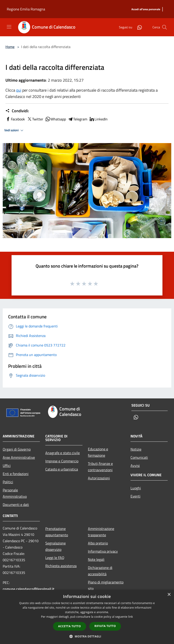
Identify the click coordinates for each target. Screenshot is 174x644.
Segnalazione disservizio (56, 546)
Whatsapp (56, 119)
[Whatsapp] (138, 27)
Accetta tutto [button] (70, 626)
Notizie (136, 449)
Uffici (7, 466)
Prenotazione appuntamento (57, 532)
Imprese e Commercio (62, 461)
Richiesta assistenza (61, 566)
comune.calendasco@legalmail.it (29, 589)
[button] (87, 636)
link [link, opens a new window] (131, 617)
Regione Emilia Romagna (26, 9)
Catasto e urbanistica (62, 469)
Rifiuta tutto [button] (105, 626)
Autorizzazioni (99, 478)
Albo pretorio (98, 543)
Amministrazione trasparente (101, 532)
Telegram (77, 119)
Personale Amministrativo (15, 493)
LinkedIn (98, 119)
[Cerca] (164, 27)
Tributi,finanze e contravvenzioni (100, 467)
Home (10, 47)
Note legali (96, 559)
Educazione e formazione (98, 452)
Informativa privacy (103, 551)
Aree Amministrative (19, 457)
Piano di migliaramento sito (106, 585)
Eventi (135, 496)
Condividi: (17, 111)
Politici (8, 482)
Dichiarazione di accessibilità (100, 571)
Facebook (15, 119)
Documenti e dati (16, 505)
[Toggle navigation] (9, 27)
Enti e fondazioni (16, 474)
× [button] (169, 595)
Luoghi (136, 488)
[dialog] (87, 617)
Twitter (35, 119)
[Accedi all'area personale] (146, 9)
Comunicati (139, 457)
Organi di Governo (17, 449)
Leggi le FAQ (55, 558)
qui (19, 90)
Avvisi (135, 466)
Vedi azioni (14, 130)
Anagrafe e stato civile (63, 453)
